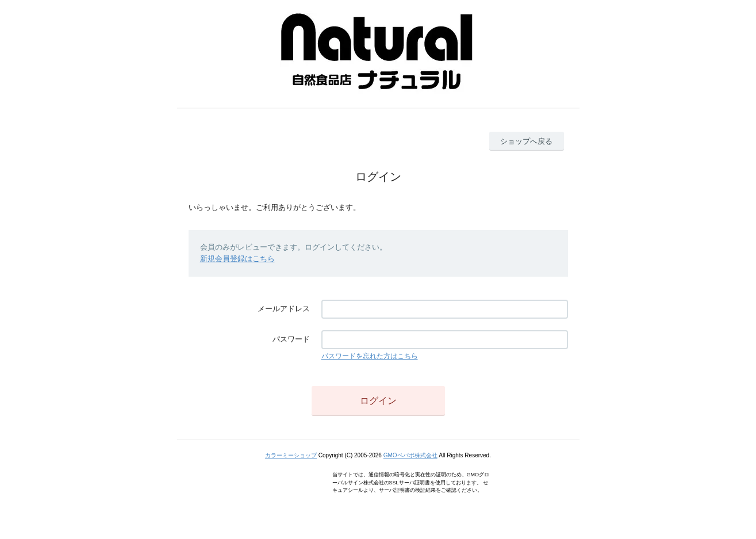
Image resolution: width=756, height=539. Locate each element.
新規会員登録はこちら (237, 259)
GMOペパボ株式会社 (410, 455)
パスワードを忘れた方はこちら (370, 356)
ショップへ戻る (526, 141)
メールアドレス (284, 309)
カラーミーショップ (291, 455)
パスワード (291, 339)
